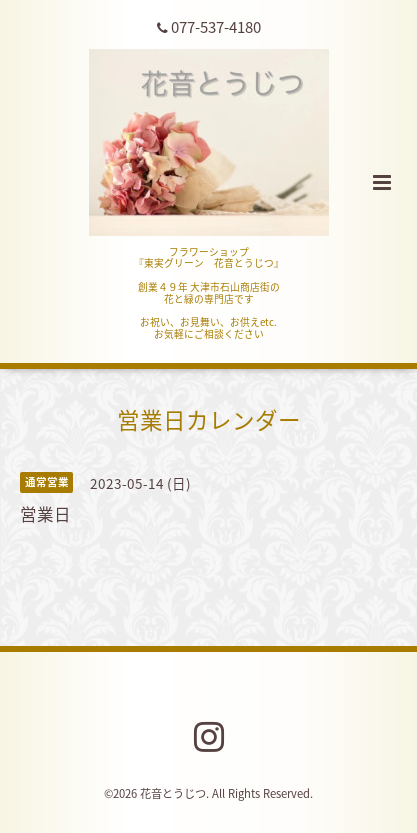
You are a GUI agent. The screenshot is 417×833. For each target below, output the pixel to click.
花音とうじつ (173, 793)
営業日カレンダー (209, 419)
